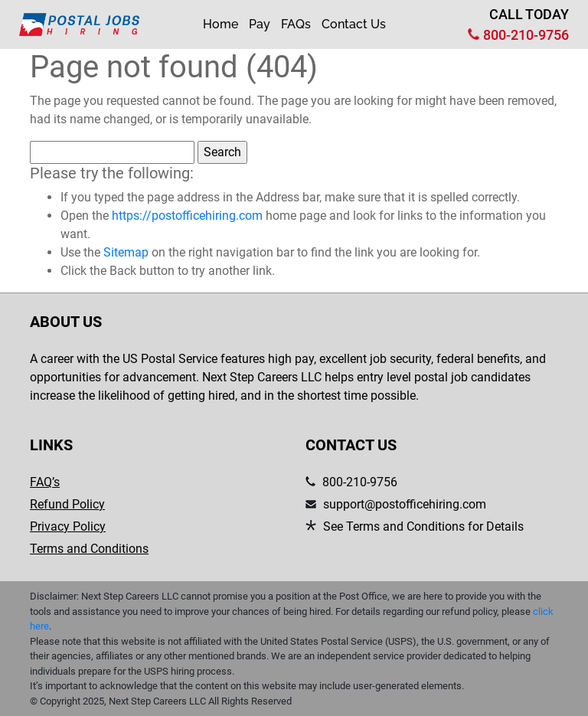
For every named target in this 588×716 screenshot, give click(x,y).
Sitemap (126, 252)
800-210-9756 (526, 35)
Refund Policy (67, 504)
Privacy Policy (68, 526)
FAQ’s (45, 482)
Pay (260, 24)
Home (220, 24)
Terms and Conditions (89, 549)
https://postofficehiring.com (187, 216)
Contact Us (354, 24)
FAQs (296, 24)
